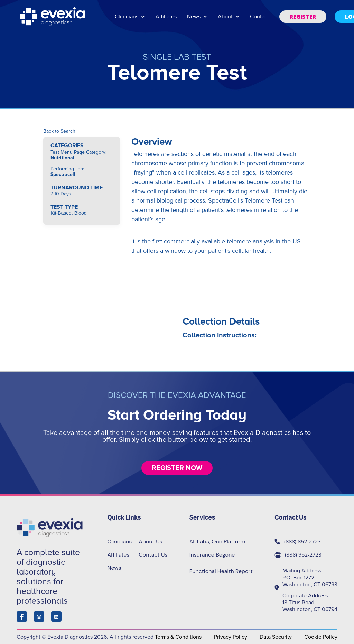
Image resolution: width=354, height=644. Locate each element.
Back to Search (59, 131)
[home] (53, 17)
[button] (130, 20)
